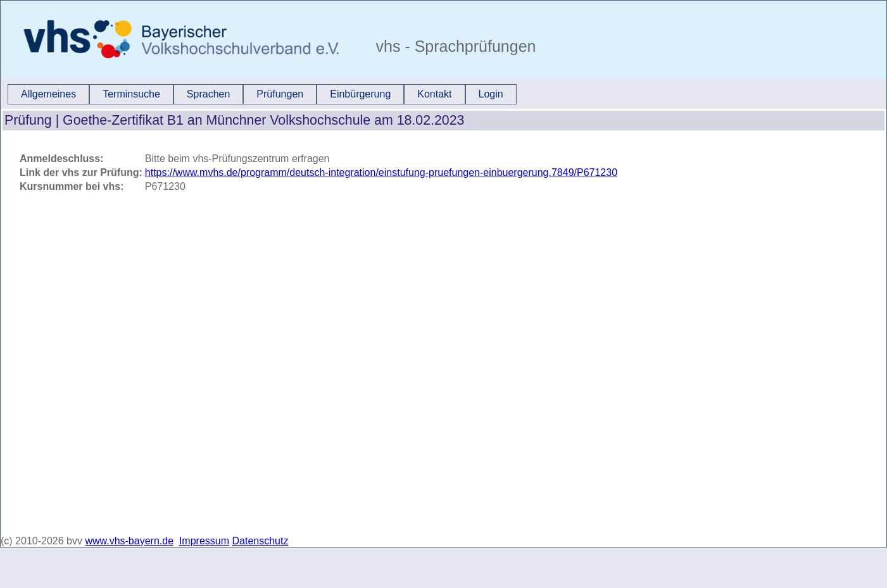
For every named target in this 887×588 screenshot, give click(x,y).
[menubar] (262, 94)
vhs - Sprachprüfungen (454, 46)
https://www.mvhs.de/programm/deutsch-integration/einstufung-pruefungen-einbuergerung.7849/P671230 (381, 172)
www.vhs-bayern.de (129, 541)
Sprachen (209, 94)
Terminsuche (131, 94)
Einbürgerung (360, 94)
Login (491, 94)
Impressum (204, 541)
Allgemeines (48, 94)
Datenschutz (261, 541)
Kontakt (434, 94)
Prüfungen (280, 94)
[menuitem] (48, 94)
